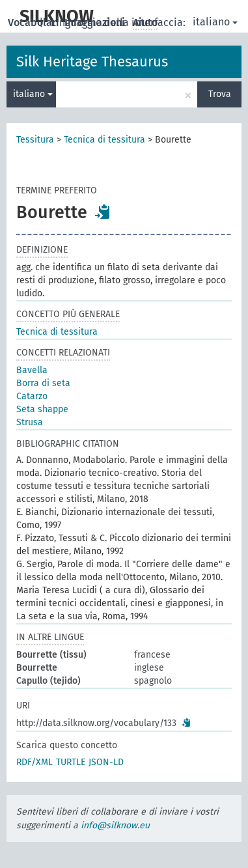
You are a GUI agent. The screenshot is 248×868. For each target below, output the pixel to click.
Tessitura (35, 140)
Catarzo (32, 396)
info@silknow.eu (115, 825)
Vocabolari (35, 22)
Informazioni (96, 22)
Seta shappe (42, 409)
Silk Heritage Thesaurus (92, 62)
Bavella (32, 370)
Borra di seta (43, 383)
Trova (220, 94)
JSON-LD (106, 762)
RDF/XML (34, 762)
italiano (215, 22)
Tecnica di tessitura (104, 140)
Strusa (30, 422)
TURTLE (71, 762)
